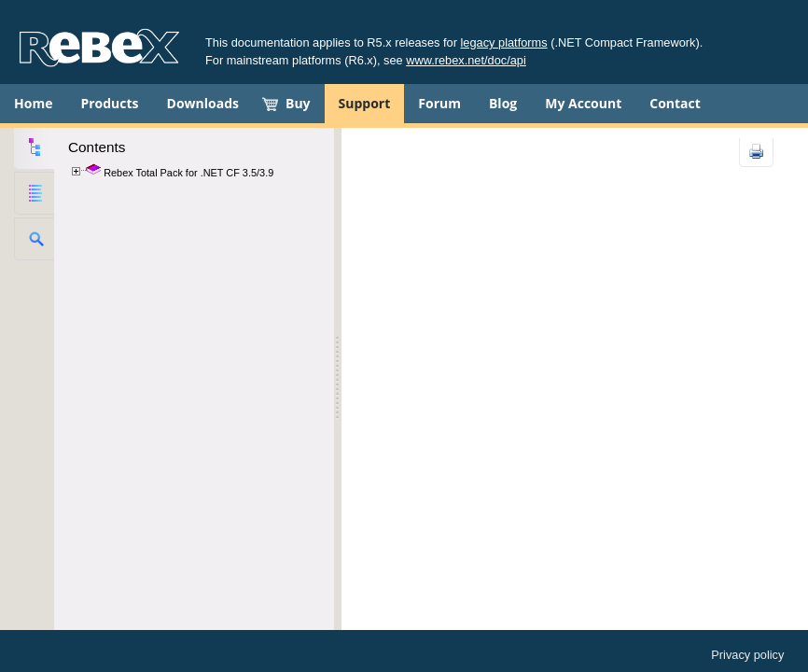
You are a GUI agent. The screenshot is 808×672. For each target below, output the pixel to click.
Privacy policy (747, 655)
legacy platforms (504, 42)
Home (33, 103)
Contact (675, 103)
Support (365, 103)
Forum (439, 103)
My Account (583, 103)
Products (109, 103)
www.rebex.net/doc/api (466, 60)
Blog (503, 103)
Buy (298, 103)
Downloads (203, 103)
